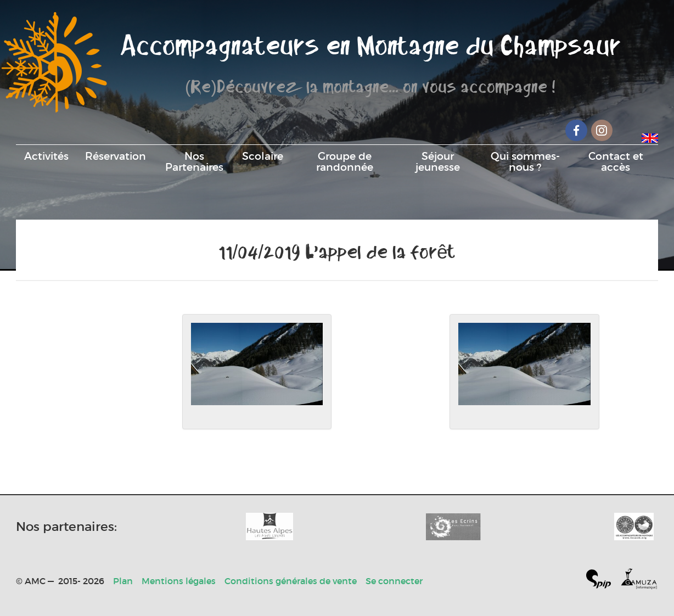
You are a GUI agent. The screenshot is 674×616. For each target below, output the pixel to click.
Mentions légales (179, 581)
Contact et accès (616, 161)
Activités (46, 156)
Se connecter (394, 581)
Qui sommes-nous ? (525, 161)
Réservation (116, 156)
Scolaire (263, 156)
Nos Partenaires (194, 161)
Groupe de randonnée (345, 161)
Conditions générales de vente (291, 581)
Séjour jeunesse (438, 161)
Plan (123, 581)
